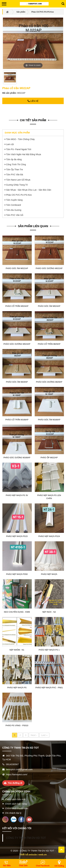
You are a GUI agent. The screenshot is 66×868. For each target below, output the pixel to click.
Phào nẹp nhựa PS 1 (49, 650)
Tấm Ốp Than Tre (15, 170)
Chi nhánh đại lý (13, 813)
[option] (10, 78)
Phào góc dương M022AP (49, 268)
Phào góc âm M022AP (17, 268)
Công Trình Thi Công (16, 164)
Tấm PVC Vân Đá (15, 175)
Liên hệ (33, 101)
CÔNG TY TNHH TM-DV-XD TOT (26, 838)
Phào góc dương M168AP (17, 458)
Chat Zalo (23, 866)
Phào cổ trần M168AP (17, 420)
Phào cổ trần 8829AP (49, 344)
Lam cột (10, 144)
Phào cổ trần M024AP (17, 306)
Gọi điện (7, 866)
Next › (34, 735)
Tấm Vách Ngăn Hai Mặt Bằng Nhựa (24, 154)
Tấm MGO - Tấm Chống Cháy (20, 139)
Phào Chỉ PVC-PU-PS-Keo (19, 195)
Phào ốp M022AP (49, 458)
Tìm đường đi (15, 783)
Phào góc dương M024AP (17, 344)
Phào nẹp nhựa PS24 (49, 536)
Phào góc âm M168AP (49, 420)
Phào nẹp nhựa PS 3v (17, 495)
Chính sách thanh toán (17, 808)
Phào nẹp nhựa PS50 (17, 574)
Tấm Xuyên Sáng (14, 200)
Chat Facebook (43, 866)
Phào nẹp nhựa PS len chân (49, 497)
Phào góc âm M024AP (49, 306)
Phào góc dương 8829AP (49, 382)
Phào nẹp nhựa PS (17, 688)
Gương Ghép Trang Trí (17, 185)
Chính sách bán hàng (16, 804)
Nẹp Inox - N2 (49, 612)
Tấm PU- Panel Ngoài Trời (19, 149)
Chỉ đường (59, 866)
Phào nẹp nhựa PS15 (17, 536)
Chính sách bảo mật (15, 799)
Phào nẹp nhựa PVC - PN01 (49, 688)
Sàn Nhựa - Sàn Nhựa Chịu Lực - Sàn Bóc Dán (29, 190)
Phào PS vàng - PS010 (17, 725)
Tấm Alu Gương (14, 210)
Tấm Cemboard (13, 205)
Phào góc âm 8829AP (17, 382)
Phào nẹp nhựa (49, 574)
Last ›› (44, 735)
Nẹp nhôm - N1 (17, 650)
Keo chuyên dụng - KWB (17, 612)
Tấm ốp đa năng (14, 159)
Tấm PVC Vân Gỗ (15, 215)
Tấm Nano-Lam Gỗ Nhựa (18, 180)
